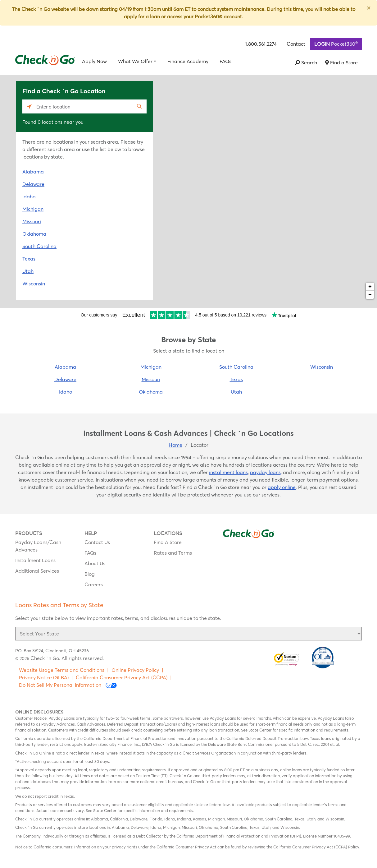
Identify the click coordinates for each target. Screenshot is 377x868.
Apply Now (94, 61)
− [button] (370, 295)
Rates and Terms (173, 553)
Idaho (29, 196)
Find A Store (168, 542)
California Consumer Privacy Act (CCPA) (122, 677)
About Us (95, 563)
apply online (282, 487)
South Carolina (39, 246)
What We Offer (135, 61)
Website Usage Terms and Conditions (62, 670)
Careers (94, 584)
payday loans (265, 472)
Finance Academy (188, 61)
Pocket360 (336, 44)
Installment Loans (35, 560)
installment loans (228, 472)
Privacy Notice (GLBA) (44, 677)
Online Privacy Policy (135, 670)
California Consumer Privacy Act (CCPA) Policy (316, 847)
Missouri (32, 221)
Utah (28, 271)
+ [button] (370, 287)
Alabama (33, 172)
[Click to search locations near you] (29, 106)
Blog (90, 574)
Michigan (33, 209)
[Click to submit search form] (140, 106)
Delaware (33, 184)
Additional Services (37, 571)
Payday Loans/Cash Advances (38, 546)
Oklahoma (34, 234)
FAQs (225, 61)
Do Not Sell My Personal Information (68, 685)
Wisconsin (34, 284)
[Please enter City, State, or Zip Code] (84, 106)
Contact (296, 44)
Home (175, 445)
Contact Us (97, 542)
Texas (29, 259)
